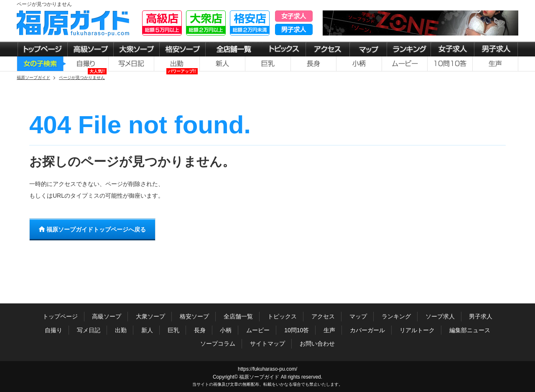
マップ (358, 316)
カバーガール (367, 330)
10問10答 (297, 330)
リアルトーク (417, 330)
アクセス (323, 316)
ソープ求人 (440, 316)
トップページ (60, 316)
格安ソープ (194, 316)
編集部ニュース (470, 330)
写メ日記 (89, 330)
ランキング (396, 316)
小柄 (226, 330)
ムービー (258, 330)
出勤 (121, 330)
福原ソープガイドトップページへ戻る (92, 229)
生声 (329, 330)
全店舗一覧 (238, 316)
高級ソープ (107, 316)
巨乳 (173, 330)
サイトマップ (267, 344)
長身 (200, 330)
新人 (147, 330)
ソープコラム (218, 344)
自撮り (53, 330)
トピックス (282, 316)
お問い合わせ (317, 344)
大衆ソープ (150, 316)
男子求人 (481, 316)
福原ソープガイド (259, 377)
